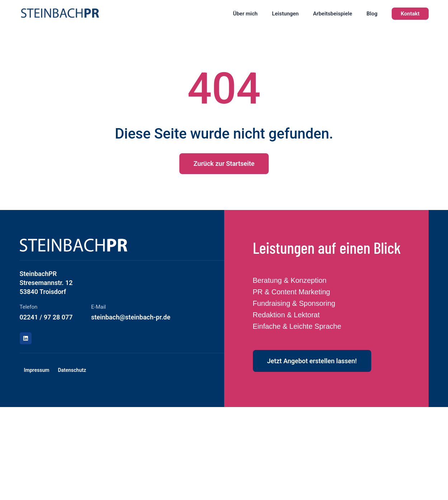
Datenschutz (72, 370)
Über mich (246, 14)
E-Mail (98, 307)
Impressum (37, 370)
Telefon (29, 307)
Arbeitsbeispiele (333, 14)
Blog (372, 14)
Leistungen (285, 14)
